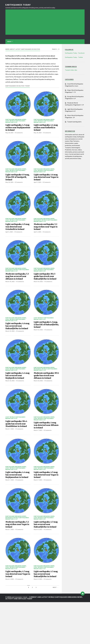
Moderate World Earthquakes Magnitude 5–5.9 (45, 228)
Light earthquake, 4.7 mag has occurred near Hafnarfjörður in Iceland (46, 559)
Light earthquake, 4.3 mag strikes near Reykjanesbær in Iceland (17, 130)
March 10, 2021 (10, 401)
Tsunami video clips (71, 70)
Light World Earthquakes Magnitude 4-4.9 (15, 121)
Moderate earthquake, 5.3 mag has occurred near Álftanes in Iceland (18, 287)
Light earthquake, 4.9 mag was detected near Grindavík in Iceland (18, 234)
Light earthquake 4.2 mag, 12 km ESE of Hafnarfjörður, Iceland (46, 339)
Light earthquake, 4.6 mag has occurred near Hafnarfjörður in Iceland (18, 342)
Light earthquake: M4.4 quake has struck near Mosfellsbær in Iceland (18, 450)
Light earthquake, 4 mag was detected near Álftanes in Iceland (46, 450)
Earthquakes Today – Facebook (75, 53)
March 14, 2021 (10, 295)
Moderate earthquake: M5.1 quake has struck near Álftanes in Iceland (46, 397)
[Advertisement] (45, 22)
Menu (9, 42)
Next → (56, 629)
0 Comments (20, 138)
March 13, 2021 (10, 350)
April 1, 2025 (38, 189)
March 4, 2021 (38, 567)
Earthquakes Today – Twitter (74, 57)
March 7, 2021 (10, 457)
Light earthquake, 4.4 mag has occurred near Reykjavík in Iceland (18, 395)
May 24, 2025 (10, 138)
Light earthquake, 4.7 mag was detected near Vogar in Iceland (18, 612)
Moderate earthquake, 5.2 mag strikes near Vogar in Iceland (46, 234)
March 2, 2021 (10, 618)
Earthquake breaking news (16, 119)
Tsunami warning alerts (74, 122)
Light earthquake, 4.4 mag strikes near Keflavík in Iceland (46, 128)
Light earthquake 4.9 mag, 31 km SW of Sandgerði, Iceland (17, 183)
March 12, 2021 (39, 345)
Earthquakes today (20, 5)
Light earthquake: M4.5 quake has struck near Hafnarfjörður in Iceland (46, 287)
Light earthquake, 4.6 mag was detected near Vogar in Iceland (46, 183)
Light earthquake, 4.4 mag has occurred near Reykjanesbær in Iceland (18, 504)
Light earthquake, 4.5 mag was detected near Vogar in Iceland (46, 503)
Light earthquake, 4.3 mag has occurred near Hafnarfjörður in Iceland (46, 613)
